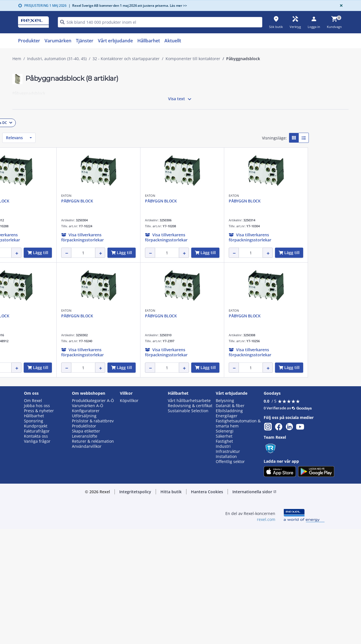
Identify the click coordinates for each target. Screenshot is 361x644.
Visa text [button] (180, 99)
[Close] (340, 6)
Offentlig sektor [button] (230, 577)
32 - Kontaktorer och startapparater (126, 59)
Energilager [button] (227, 531)
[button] (52, 122)
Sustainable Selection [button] (188, 526)
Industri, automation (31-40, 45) (57, 59)
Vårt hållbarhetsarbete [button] (189, 516)
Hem (17, 59)
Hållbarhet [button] (34, 531)
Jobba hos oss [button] (37, 521)
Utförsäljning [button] (84, 531)
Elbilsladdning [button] (229, 526)
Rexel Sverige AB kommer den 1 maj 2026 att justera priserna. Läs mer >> (128, 6)
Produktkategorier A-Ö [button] (93, 516)
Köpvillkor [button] (129, 516)
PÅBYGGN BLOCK (117, 201)
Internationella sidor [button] (254, 607)
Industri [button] (223, 561)
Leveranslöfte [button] (85, 551)
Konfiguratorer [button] (86, 526)
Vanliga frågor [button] (37, 556)
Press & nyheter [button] (39, 526)
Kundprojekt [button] (36, 541)
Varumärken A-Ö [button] (88, 521)
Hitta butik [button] (171, 607)
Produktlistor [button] (84, 541)
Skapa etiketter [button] (86, 546)
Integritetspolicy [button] (135, 607)
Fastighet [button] (224, 556)
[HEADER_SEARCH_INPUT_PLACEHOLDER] (160, 22)
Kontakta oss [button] (36, 551)
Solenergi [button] (225, 546)
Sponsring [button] (34, 536)
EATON (106, 196)
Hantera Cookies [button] (207, 607)
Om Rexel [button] (33, 516)
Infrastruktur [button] (228, 566)
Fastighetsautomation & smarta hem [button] (238, 538)
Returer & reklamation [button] (93, 556)
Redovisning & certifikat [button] (190, 521)
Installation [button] (226, 571)
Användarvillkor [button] (87, 561)
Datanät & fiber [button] (230, 521)
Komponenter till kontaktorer (193, 59)
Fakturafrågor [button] (37, 546)
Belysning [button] (225, 516)
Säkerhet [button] (224, 551)
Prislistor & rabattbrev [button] (93, 536)
